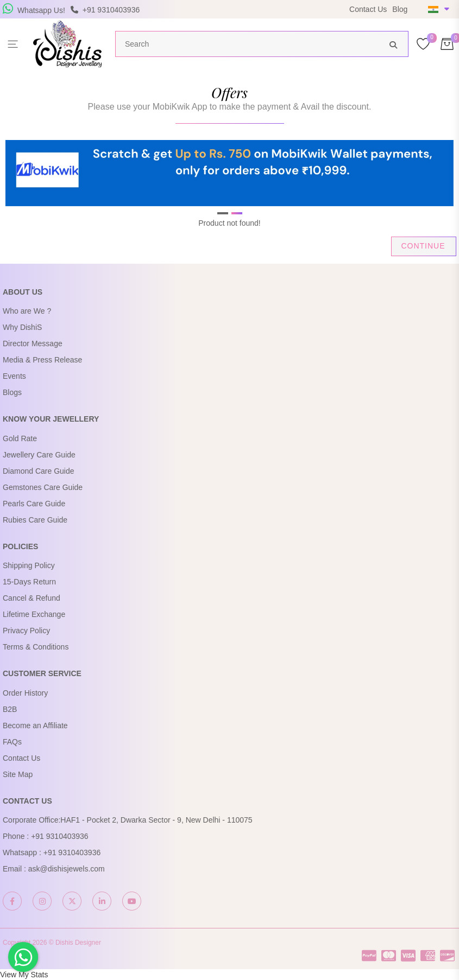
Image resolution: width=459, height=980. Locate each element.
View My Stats (24, 975)
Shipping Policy (29, 565)
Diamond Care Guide (39, 471)
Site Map (18, 774)
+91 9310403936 (60, 836)
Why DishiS (22, 327)
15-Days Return (29, 582)
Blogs (12, 392)
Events (14, 376)
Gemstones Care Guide (43, 487)
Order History (25, 693)
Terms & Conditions (36, 647)
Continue (423, 246)
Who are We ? (27, 311)
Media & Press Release (42, 360)
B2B (10, 709)
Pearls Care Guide (34, 504)
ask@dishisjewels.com (67, 869)
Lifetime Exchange (34, 614)
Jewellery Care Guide (39, 455)
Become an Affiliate (35, 726)
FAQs (12, 742)
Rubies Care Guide (35, 520)
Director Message (33, 343)
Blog (400, 9)
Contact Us (368, 9)
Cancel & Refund (32, 598)
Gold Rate (20, 438)
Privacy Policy (26, 631)
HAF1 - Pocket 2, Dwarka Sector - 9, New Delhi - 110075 (156, 820)
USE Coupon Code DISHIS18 (302, 15)
